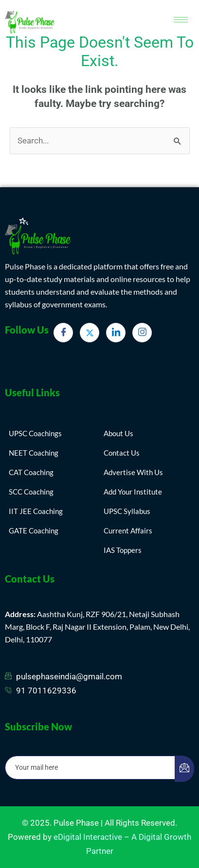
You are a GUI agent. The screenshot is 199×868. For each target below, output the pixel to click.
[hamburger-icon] (181, 20)
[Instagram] (142, 333)
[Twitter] (90, 333)
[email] (90, 768)
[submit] (184, 769)
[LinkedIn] (116, 333)
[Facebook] (63, 333)
